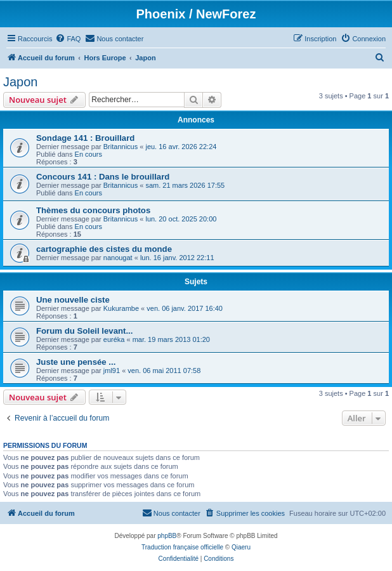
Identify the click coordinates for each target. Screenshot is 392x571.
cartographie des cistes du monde (104, 249)
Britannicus (121, 147)
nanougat (118, 258)
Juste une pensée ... (76, 362)
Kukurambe (121, 308)
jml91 (112, 371)
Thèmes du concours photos (93, 210)
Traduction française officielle (182, 547)
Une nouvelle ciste (73, 300)
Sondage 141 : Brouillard (85, 138)
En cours (88, 154)
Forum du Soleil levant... (84, 331)
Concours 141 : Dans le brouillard (103, 177)
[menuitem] (68, 39)
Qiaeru (241, 547)
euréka (114, 339)
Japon (21, 82)
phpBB (167, 536)
